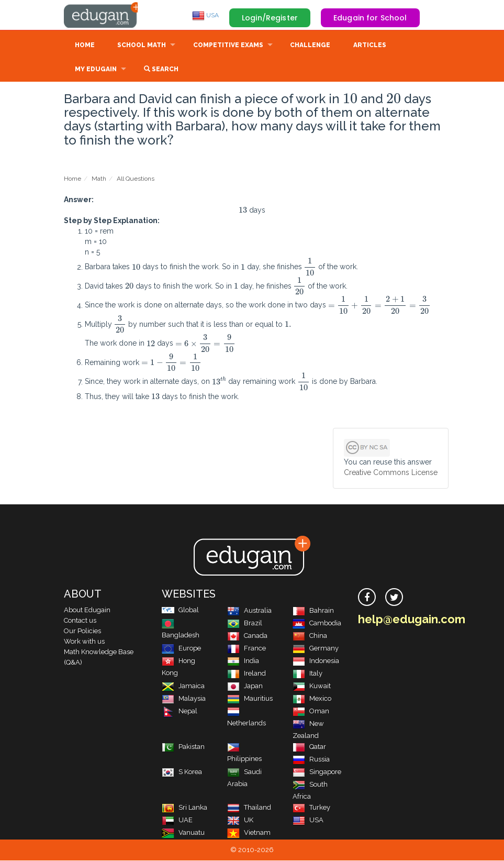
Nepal (180, 711)
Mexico (312, 699)
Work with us (84, 642)
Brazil (245, 623)
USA (205, 15)
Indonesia (316, 661)
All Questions (136, 179)
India (243, 661)
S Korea (182, 772)
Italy (307, 674)
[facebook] (367, 598)
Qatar (309, 747)
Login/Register (270, 18)
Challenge (310, 46)
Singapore (317, 772)
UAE (177, 820)
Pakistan (183, 747)
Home (85, 46)
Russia (311, 760)
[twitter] (394, 598)
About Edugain (87, 610)
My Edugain (96, 70)
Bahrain (313, 611)
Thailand (249, 808)
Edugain (103, 15)
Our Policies (82, 631)
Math (99, 179)
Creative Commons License (391, 473)
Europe (181, 649)
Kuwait (312, 686)
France (247, 649)
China (310, 636)
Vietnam (249, 833)
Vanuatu (183, 833)
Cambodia (317, 623)
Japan (245, 686)
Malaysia (184, 699)
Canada (247, 636)
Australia (249, 611)
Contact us (80, 621)
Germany (316, 649)
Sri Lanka (184, 808)
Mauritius (250, 699)
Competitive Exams (228, 46)
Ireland (247, 674)
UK (240, 820)
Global (180, 610)
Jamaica (183, 686)
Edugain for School (370, 18)
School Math (142, 46)
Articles (370, 46)
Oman (311, 711)
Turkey (311, 808)
